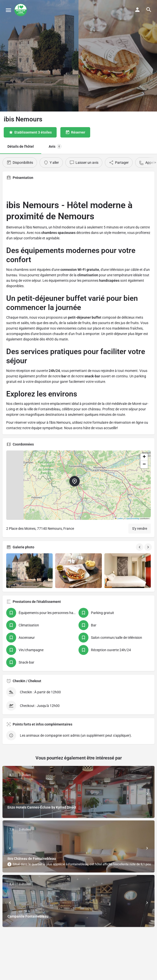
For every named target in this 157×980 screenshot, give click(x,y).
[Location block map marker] (75, 481)
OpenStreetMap (133, 518)
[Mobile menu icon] (8, 10)
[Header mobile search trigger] (149, 10)
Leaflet (119, 518)
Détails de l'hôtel (21, 146)
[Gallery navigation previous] (140, 547)
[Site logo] (21, 10)
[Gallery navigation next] (149, 547)
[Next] (147, 794)
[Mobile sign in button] (137, 10)
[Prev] (10, 794)
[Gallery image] (29, 571)
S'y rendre (140, 529)
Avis (55, 146)
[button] (78, 485)
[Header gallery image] (39, 56)
